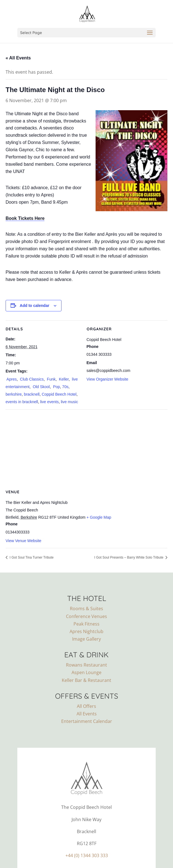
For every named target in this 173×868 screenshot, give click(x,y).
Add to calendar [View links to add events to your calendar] (35, 306)
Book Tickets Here (25, 218)
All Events (87, 714)
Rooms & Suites (86, 609)
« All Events (18, 58)
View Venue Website (23, 541)
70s (65, 387)
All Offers (86, 706)
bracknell (32, 394)
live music (69, 402)
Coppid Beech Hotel (59, 394)
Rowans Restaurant (86, 665)
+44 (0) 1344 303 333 (87, 855)
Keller (63, 379)
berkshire (14, 394)
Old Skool (41, 387)
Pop (56, 387)
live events (49, 402)
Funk (51, 379)
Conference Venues (86, 616)
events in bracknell (22, 402)
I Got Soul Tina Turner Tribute (31, 557)
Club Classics (31, 379)
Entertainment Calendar (87, 721)
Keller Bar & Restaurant (86, 680)
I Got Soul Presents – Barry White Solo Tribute (129, 557)
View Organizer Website (108, 379)
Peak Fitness (86, 624)
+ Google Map (99, 517)
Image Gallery (86, 639)
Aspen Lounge (86, 672)
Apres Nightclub (86, 631)
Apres (11, 379)
